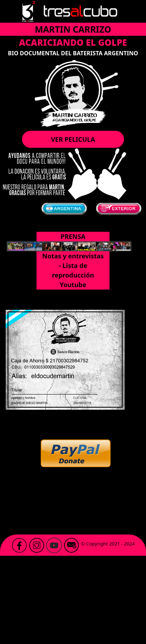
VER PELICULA (73, 139)
